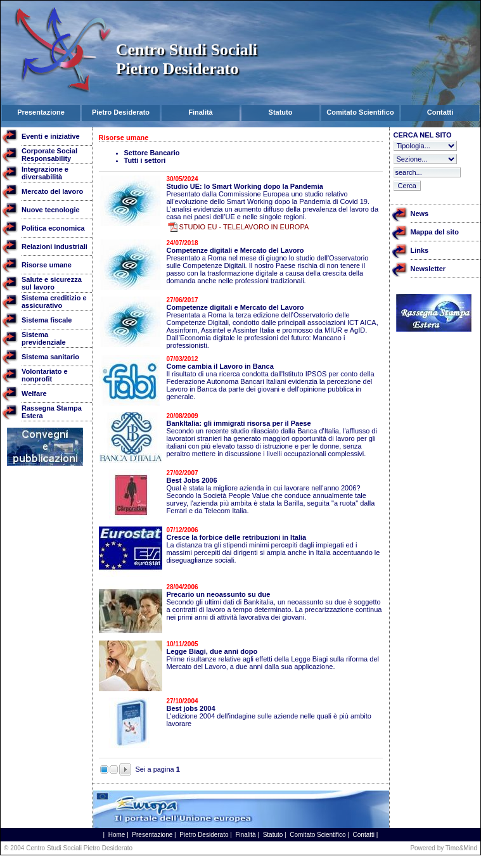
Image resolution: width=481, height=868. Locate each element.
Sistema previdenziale (44, 338)
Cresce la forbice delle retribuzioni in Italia (237, 537)
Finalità (245, 835)
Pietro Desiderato (204, 835)
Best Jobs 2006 (192, 480)
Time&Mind (461, 848)
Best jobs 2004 (191, 708)
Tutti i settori (145, 160)
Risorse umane (47, 265)
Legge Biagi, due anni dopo (212, 651)
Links (420, 250)
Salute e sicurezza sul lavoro (52, 283)
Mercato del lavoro (52, 191)
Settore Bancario (152, 153)
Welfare (34, 393)
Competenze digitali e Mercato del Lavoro (235, 250)
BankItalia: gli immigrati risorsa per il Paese (239, 423)
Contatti (364, 835)
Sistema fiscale (47, 320)
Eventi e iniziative (51, 136)
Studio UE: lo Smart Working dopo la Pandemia (245, 186)
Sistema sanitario (50, 357)
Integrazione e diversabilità (45, 173)
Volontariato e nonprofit (45, 375)
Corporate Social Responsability (49, 155)
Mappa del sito (435, 232)
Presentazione (152, 835)
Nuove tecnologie (51, 210)
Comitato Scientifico (317, 835)
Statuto (273, 835)
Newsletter (428, 269)
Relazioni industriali (55, 246)
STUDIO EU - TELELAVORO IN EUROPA (244, 227)
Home (117, 835)
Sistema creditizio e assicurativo (54, 302)
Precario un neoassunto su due (219, 594)
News (420, 214)
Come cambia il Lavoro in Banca (220, 366)
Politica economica (53, 228)
